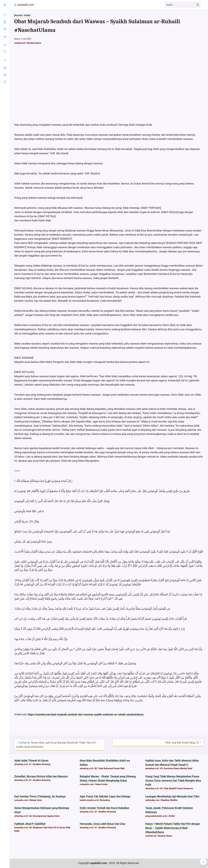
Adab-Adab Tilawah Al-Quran (31, 761)
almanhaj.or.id (21, 764)
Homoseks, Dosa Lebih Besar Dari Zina (102, 824)
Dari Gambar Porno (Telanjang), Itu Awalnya (40, 796)
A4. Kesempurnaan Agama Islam (44, 816)
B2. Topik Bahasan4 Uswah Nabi (110, 768)
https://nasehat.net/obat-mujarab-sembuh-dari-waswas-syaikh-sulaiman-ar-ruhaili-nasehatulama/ (86, 714)
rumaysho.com (87, 784)
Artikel (27, 15)
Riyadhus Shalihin (169, 800)
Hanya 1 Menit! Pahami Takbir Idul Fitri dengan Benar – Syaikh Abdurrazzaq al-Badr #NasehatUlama (173, 828)
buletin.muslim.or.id (89, 800)
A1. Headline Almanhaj (40, 764)
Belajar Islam (36, 800)
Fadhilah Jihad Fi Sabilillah (30, 824)
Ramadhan (105, 800)
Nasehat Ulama (34, 43)
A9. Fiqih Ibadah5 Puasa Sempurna (176, 788)
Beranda (18, 15)
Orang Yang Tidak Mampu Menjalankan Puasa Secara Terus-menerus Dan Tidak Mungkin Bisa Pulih (173, 781)
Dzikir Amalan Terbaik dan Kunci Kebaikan (104, 808)
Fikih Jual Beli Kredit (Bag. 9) (184, 743)
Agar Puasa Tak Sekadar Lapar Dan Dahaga (105, 796)
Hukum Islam (101, 784)
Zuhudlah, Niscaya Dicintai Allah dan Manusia (41, 776)
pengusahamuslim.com (156, 816)
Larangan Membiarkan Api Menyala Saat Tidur (172, 796)
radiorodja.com (152, 800)
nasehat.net (20, 43)
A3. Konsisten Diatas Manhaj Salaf (176, 768)
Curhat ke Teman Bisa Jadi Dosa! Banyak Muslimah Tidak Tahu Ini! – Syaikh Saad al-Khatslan (57, 745)
